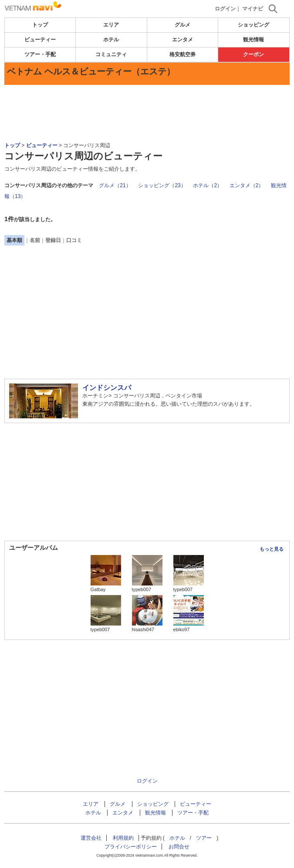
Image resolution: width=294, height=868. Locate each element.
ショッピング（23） (162, 185)
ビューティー (40, 40)
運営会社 (91, 838)
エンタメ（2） (247, 185)
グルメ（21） (115, 185)
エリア (111, 25)
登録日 (53, 240)
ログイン (225, 9)
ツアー (204, 838)
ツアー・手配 (40, 54)
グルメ (182, 25)
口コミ (74, 240)
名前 (35, 240)
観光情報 (253, 40)
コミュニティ (111, 54)
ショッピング (253, 25)
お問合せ (179, 847)
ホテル (111, 40)
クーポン (253, 54)
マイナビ (253, 9)
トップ (40, 25)
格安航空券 (182, 54)
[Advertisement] (147, 111)
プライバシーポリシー (131, 847)
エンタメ (182, 40)
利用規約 (123, 838)
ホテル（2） (208, 185)
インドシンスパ (107, 388)
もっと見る (272, 549)
